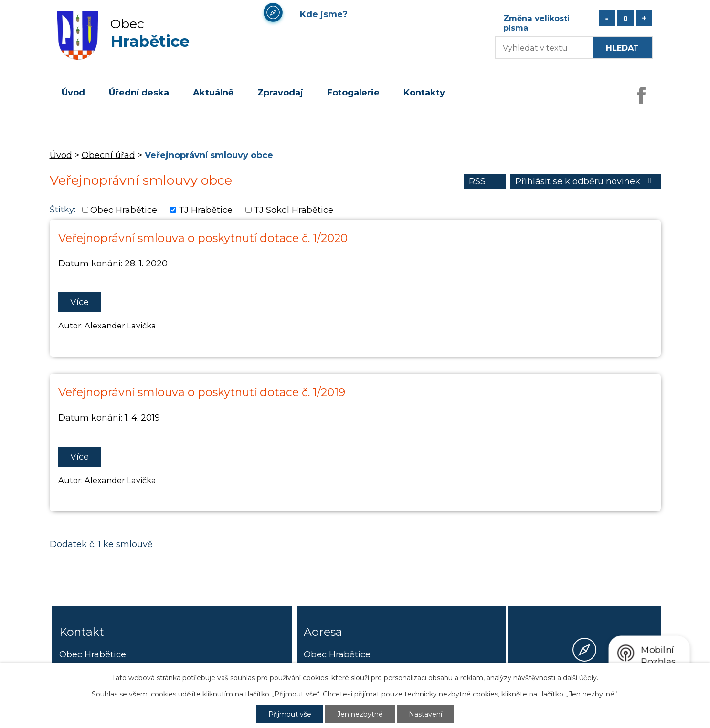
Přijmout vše (290, 714)
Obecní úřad (108, 155)
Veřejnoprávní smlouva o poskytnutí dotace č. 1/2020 (203, 238)
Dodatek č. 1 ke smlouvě (101, 544)
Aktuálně (213, 93)
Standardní (625, 18)
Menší (607, 18)
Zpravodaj (280, 93)
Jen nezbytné (360, 714)
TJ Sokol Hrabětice (293, 210)
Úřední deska (139, 93)
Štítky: (63, 210)
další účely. (581, 678)
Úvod (73, 93)
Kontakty (424, 93)
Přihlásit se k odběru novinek (585, 181)
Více (79, 302)
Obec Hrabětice (124, 210)
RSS (485, 181)
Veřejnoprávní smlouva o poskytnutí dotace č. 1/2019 (202, 392)
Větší (644, 18)
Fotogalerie (353, 93)
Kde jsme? (584, 685)
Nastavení (425, 714)
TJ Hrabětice (206, 210)
